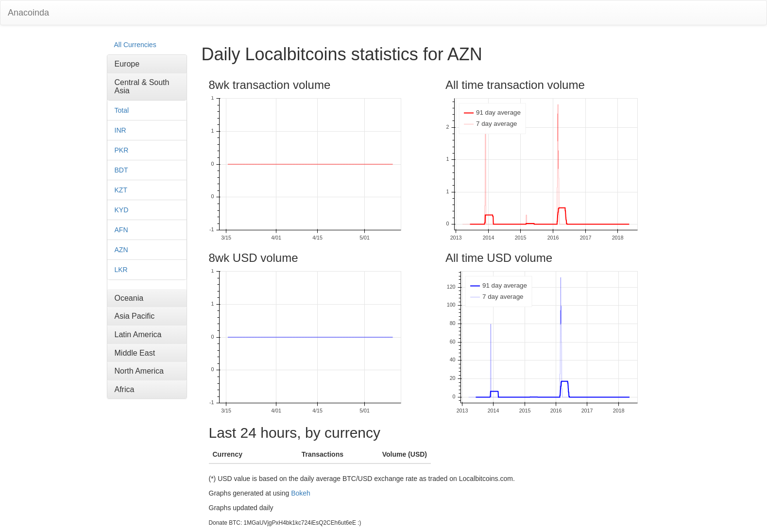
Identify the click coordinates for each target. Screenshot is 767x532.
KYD (122, 210)
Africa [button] (125, 389)
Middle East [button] (135, 353)
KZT (121, 190)
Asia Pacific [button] (135, 316)
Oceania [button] (129, 298)
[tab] (147, 64)
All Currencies (135, 45)
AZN (121, 250)
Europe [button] (127, 64)
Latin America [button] (138, 335)
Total (122, 110)
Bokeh (301, 493)
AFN (121, 230)
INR (120, 130)
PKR (122, 150)
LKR (121, 270)
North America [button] (139, 371)
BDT (121, 170)
